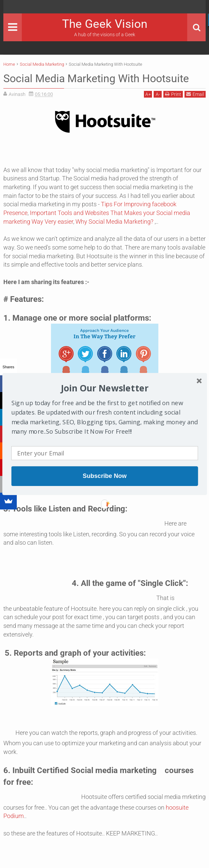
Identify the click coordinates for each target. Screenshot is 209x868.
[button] (104, 388)
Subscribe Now (104, 476)
